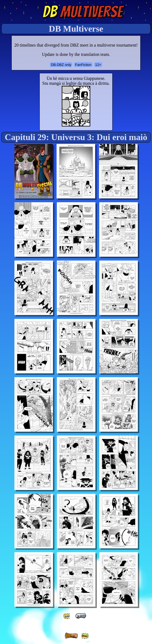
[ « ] (81, 616)
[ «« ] (67, 616)
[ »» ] (85, 636)
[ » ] (71, 636)
